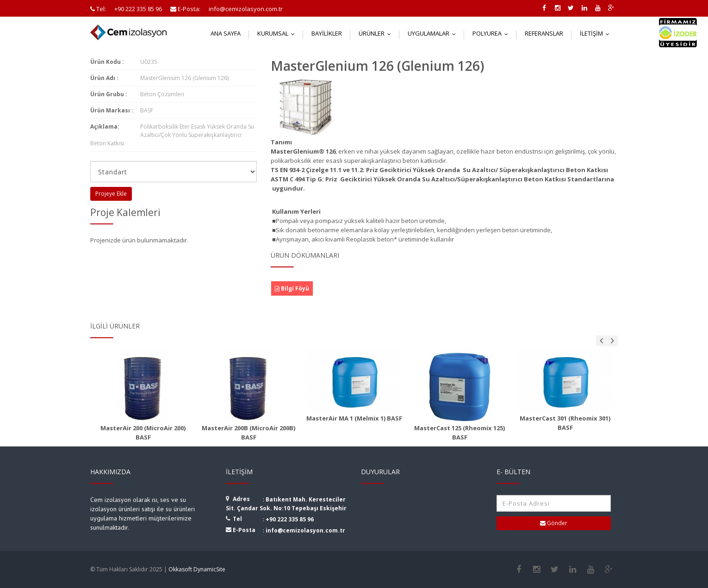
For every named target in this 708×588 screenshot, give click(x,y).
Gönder (554, 523)
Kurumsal (278, 33)
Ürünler (377, 33)
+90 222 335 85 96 (290, 519)
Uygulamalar (434, 33)
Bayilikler (327, 33)
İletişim (597, 33)
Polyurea (492, 33)
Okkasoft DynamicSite (197, 569)
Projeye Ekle (111, 194)
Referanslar (544, 33)
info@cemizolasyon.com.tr (305, 530)
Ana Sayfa (226, 33)
